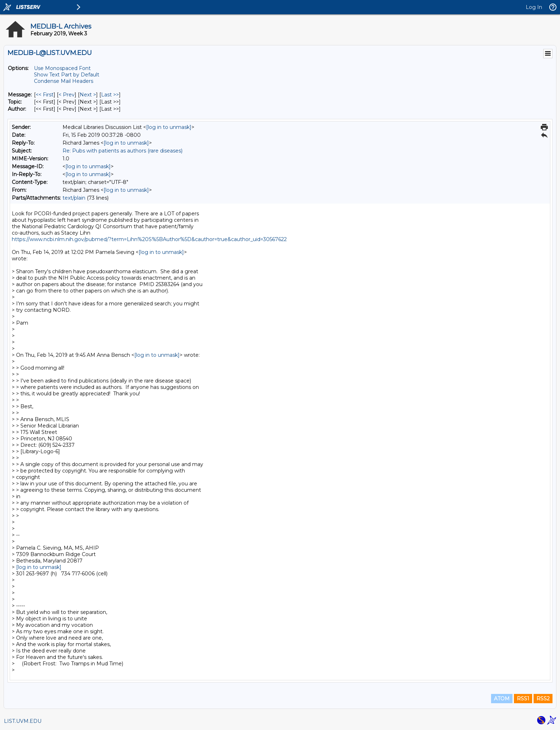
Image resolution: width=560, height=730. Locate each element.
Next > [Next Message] (88, 95)
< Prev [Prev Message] (67, 95)
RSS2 (543, 699)
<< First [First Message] (45, 95)
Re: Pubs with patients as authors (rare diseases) (122, 151)
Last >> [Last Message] (110, 95)
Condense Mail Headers (64, 81)
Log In (534, 7)
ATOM (502, 699)
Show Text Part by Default (67, 75)
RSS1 (523, 699)
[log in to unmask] (169, 127)
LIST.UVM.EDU (23, 721)
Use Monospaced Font (62, 68)
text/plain (74, 198)
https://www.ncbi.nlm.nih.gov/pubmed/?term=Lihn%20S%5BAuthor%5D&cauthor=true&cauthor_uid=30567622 (149, 239)
